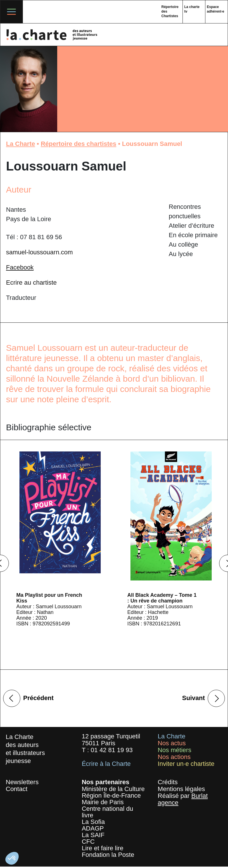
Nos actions (174, 757)
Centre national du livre (108, 812)
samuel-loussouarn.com (39, 252)
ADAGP (93, 828)
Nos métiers (174, 750)
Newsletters (22, 782)
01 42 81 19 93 (112, 750)
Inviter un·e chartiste (186, 764)
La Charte (20, 144)
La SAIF (93, 835)
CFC (88, 842)
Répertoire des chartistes (78, 144)
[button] (12, 858)
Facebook (20, 267)
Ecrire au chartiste (31, 283)
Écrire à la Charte (106, 764)
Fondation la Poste (108, 855)
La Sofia (93, 822)
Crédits (168, 782)
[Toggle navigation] (11, 12)
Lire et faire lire (103, 848)
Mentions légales (181, 789)
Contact (17, 789)
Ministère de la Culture (113, 789)
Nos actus (172, 743)
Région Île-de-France (111, 795)
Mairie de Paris (103, 802)
